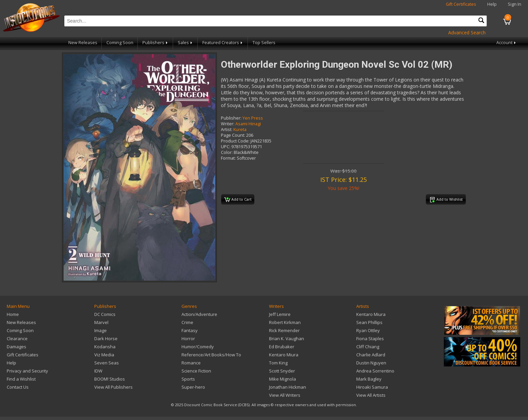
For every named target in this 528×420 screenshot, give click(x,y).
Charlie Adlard (371, 355)
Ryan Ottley (368, 330)
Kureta (240, 130)
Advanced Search (467, 33)
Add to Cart (238, 200)
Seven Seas (107, 363)
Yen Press (253, 118)
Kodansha (105, 347)
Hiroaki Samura (372, 387)
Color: (227, 152)
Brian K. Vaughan (287, 338)
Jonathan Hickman (288, 387)
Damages (16, 347)
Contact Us (18, 387)
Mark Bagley (369, 379)
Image (101, 330)
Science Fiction (196, 371)
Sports (188, 379)
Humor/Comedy (198, 347)
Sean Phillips (369, 322)
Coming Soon (120, 43)
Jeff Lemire (280, 314)
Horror (188, 338)
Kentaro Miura (284, 355)
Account (507, 43)
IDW (98, 371)
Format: (228, 158)
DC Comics (105, 314)
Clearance (17, 338)
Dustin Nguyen (371, 363)
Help (492, 4)
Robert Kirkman (285, 322)
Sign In (515, 4)
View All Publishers (113, 387)
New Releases (83, 43)
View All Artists (371, 395)
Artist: (227, 130)
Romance (191, 363)
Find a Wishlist (21, 379)
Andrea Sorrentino (375, 371)
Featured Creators (223, 43)
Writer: (228, 124)
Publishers (156, 43)
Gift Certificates (461, 4)
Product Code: (235, 141)
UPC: (226, 147)
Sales (186, 43)
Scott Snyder (282, 371)
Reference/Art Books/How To (211, 355)
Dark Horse (106, 338)
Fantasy (190, 330)
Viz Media (104, 355)
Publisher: (231, 118)
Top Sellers (264, 43)
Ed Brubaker (282, 347)
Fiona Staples (370, 338)
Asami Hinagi (248, 124)
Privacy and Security (27, 371)
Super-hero (193, 387)
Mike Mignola (283, 379)
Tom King (278, 363)
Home (13, 314)
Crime (187, 322)
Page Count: (233, 135)
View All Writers (285, 395)
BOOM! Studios (110, 379)
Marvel (101, 322)
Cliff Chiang (368, 347)
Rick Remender (284, 330)
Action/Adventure (199, 314)
